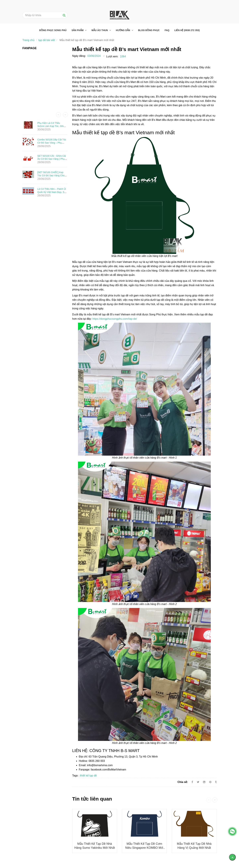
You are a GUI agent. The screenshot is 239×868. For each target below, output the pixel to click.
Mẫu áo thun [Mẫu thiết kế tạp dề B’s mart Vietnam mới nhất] (100, 30)
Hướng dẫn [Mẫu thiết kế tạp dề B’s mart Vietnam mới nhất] (123, 30)
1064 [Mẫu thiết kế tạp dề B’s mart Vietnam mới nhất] (123, 56)
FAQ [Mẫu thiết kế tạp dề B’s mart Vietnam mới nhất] (167, 30)
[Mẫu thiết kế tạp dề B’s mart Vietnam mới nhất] (211, 782)
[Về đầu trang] (232, 857)
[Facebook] (192, 782)
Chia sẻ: (183, 782)
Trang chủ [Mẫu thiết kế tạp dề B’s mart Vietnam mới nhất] (28, 40)
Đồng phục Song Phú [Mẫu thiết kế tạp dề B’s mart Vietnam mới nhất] (53, 30)
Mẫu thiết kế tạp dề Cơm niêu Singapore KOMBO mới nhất (144, 848)
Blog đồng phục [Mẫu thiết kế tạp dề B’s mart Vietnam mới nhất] (149, 30)
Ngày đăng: (79, 56)
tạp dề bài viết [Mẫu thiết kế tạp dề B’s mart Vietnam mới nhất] (47, 40)
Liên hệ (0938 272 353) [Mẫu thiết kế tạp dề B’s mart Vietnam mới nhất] (187, 30)
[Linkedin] (204, 782)
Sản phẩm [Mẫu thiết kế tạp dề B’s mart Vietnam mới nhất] (78, 30)
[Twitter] (198, 782)
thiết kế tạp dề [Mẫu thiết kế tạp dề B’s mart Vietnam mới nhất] (88, 776)
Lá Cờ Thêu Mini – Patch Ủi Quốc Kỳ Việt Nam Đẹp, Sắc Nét (52, 192)
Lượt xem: (112, 56)
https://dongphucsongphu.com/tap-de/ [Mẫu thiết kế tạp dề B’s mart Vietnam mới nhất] (115, 319)
